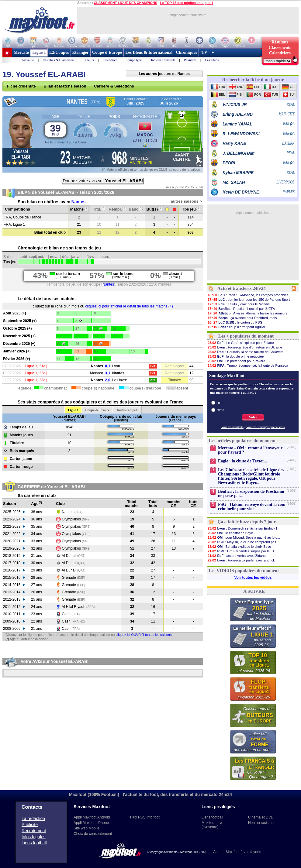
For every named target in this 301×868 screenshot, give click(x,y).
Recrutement (34, 831)
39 (55, 130)
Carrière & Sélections (114, 86)
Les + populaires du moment (246, 336)
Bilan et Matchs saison (65, 86)
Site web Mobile (86, 828)
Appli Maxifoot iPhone (91, 823)
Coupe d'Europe (107, 52)
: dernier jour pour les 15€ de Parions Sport (249, 300)
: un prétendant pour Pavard (236, 361)
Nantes (79, 202)
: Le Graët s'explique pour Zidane (241, 343)
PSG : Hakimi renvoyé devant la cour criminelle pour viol (252, 507)
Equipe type (134, 60)
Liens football (34, 843)
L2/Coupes (59, 52)
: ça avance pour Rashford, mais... (243, 318)
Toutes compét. (127, 410)
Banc (135, 209)
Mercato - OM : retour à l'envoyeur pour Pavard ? (250, 450)
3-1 (107, 373)
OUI (220, 403)
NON (220, 410)
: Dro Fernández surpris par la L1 (241, 551)
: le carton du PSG (235, 322)
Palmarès (190, 60)
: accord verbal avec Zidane (237, 556)
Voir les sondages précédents (266, 427)
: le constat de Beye (230, 533)
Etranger (81, 52)
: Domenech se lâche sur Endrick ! (242, 528)
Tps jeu (191, 209)
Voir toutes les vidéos (253, 578)
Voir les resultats (232, 427)
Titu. (99, 209)
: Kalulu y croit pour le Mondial (239, 304)
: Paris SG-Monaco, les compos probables (248, 295)
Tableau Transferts (163, 60)
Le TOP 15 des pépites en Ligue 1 (187, 3)
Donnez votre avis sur (103, 181)
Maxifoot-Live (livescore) (212, 825)
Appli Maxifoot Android (92, 817)
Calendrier (110, 60)
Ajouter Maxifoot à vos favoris (237, 852)
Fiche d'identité (21, 86)
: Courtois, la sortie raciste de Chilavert (245, 352)
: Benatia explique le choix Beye (239, 547)
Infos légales (34, 837)
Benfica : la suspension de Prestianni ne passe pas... (251, 494)
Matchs (79, 209)
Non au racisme (261, 823)
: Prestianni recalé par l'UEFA (241, 309)
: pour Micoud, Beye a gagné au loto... (244, 537)
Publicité (30, 825)
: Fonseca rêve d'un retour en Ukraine (245, 347)
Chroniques (186, 52)
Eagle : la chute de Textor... (242, 461)
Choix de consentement (93, 834)
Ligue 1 (39, 52)
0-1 (107, 366)
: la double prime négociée (235, 356)
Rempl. (118, 209)
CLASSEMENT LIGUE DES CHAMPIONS (126, 3)
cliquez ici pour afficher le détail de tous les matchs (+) (129, 306)
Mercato (21, 52)
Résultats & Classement (59, 60)
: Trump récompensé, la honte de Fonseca (248, 365)
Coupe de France (97, 410)
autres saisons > (186, 201)
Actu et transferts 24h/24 (242, 288)
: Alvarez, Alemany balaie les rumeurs (247, 313)
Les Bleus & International (149, 52)
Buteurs (88, 60)
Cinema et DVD (261, 817)
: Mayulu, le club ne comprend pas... (243, 542)
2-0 (107, 380)
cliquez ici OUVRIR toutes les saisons (144, 635)
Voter (253, 417)
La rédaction (33, 818)
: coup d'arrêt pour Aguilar (236, 327)
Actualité (28, 60)
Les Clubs (212, 60)
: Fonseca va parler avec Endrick (241, 560)
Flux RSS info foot (145, 817)
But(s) (154, 209)
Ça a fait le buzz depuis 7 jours (248, 522)
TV (204, 52)
